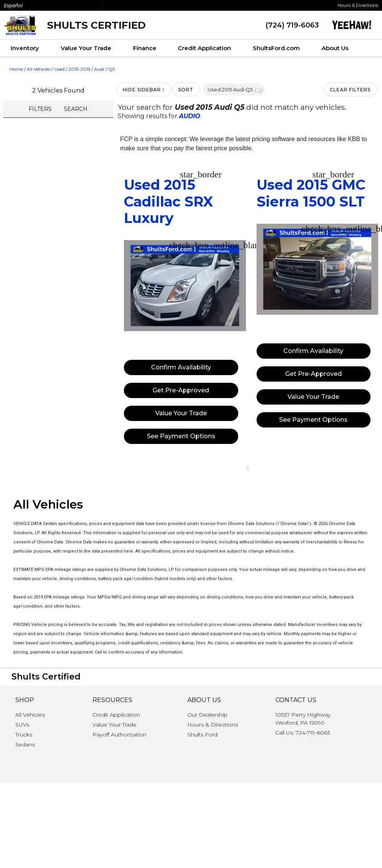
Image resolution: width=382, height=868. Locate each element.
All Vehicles (39, 69)
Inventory (25, 48)
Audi (99, 69)
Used (59, 69)
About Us (335, 48)
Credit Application (204, 48)
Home (16, 69)
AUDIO (190, 116)
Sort (186, 90)
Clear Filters (350, 90)
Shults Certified (96, 25)
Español (13, 6)
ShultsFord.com (276, 48)
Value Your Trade (86, 48)
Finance (145, 48)
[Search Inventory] (371, 49)
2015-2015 (79, 69)
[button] (259, 89)
